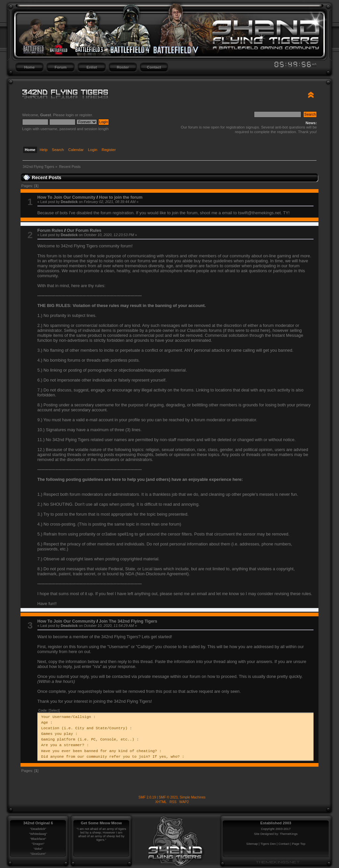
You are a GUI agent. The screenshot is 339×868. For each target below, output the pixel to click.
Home (29, 67)
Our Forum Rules (84, 230)
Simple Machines (193, 797)
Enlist (92, 67)
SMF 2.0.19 (147, 797)
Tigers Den (268, 844)
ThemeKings (289, 834)
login (70, 115)
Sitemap (252, 844)
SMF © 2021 (169, 797)
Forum (61, 67)
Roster (123, 67)
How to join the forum (121, 197)
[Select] (54, 711)
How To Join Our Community (66, 197)
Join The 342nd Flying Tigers (128, 621)
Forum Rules (50, 230)
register (86, 115)
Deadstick (69, 202)
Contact (154, 67)
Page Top (299, 844)
